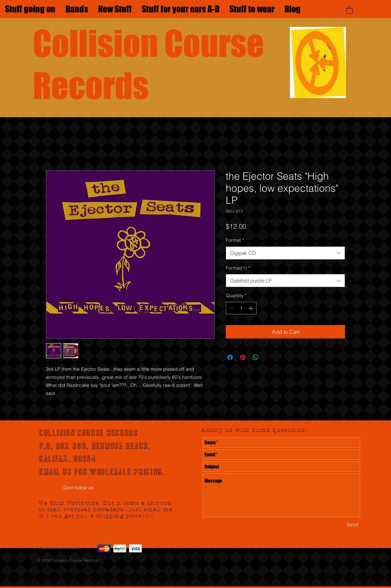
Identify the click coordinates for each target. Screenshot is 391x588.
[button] (349, 10)
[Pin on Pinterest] (243, 357)
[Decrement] (231, 308)
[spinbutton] (241, 308)
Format (235, 240)
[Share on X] (268, 357)
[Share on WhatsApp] (256, 357)
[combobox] (285, 253)
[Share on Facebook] (230, 357)
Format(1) (238, 268)
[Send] (353, 525)
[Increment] (251, 308)
